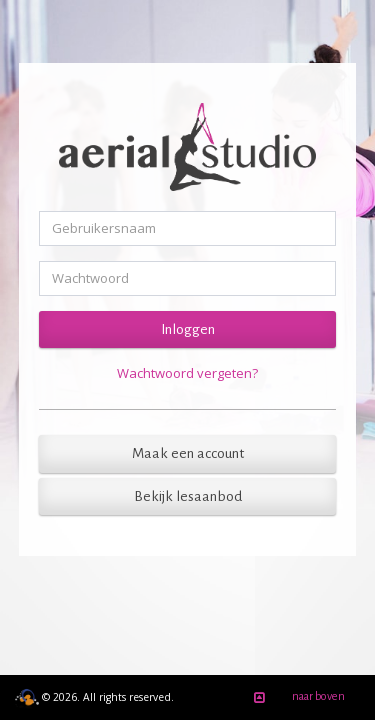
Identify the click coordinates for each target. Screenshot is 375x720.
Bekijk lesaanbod (188, 496)
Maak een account (188, 453)
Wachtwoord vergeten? (187, 373)
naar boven (296, 698)
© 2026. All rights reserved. (94, 697)
